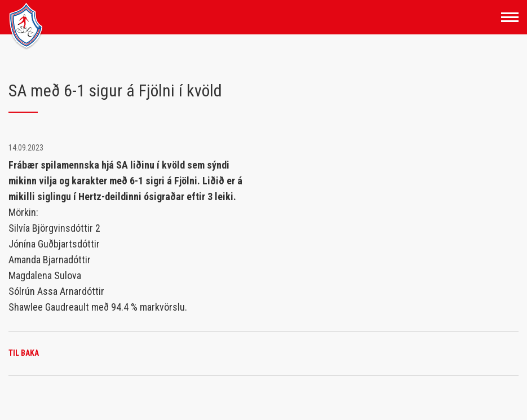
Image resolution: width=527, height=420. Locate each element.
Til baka (24, 353)
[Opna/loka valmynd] (510, 17)
